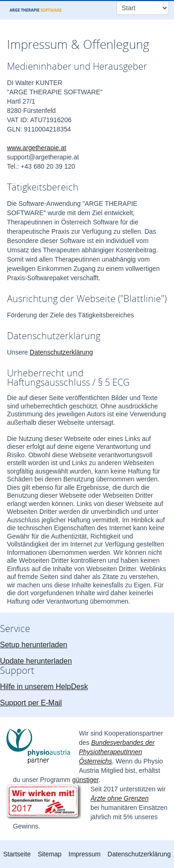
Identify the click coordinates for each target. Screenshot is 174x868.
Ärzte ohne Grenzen (119, 798)
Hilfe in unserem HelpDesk (44, 687)
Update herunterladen (36, 661)
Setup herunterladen (34, 645)
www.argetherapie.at (37, 148)
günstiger (86, 780)
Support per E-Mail (31, 703)
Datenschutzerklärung (61, 352)
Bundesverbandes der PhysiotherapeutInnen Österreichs (117, 752)
